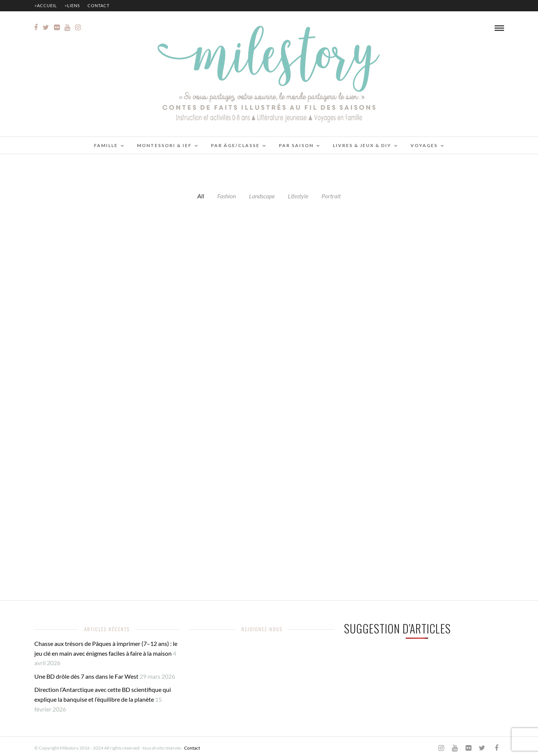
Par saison (296, 145)
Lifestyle (298, 196)
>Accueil (46, 5)
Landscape (262, 196)
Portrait (331, 196)
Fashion (227, 196)
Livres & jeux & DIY (362, 145)
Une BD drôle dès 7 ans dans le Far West (86, 676)
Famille (106, 145)
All (201, 196)
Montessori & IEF (164, 145)
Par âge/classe (235, 145)
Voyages (424, 145)
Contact (98, 5)
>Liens (72, 5)
